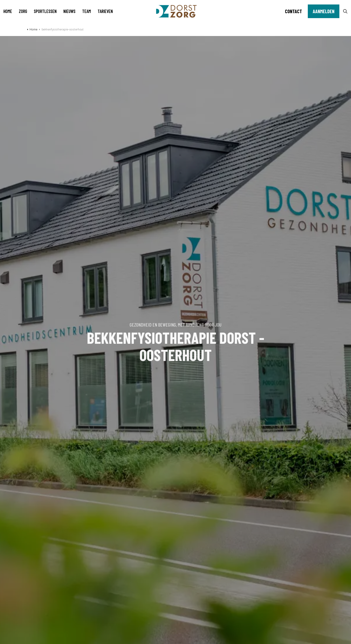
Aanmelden (324, 11)
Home (8, 11)
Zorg (23, 11)
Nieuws (69, 11)
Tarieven (105, 11)
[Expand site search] (345, 11)
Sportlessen (45, 11)
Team (87, 11)
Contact (293, 11)
